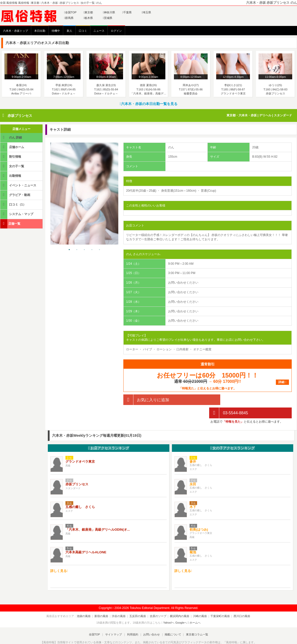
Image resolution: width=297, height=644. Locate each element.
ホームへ (194, 609)
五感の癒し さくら (80, 494)
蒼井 (193, 448)
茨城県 (108, 18)
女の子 (232, 435)
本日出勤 (40, 31)
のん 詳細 (11, 137)
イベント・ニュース (19, 185)
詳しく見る (59, 557)
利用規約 (133, 621)
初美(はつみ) (199, 516)
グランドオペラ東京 (80, 448)
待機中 (56, 31)
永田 (193, 471)
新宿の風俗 (104, 603)
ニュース (99, 31)
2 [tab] (77, 250)
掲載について (172, 621)
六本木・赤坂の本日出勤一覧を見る (148, 104)
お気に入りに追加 (146, 400)
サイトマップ (114, 621)
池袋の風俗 (87, 603)
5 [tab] (99, 250)
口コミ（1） (13, 204)
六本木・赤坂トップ (15, 31)
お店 (109, 435)
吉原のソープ (158, 603)
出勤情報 (11, 176)
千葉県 (127, 12)
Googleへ (181, 609)
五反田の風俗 (139, 603)
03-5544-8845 (229, 400)
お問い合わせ (151, 621)
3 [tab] (84, 250)
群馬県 (69, 18)
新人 (69, 31)
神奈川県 (109, 12)
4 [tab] (92, 250)
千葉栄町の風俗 (218, 603)
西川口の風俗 (238, 603)
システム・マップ (17, 214)
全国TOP (70, 12)
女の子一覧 (13, 166)
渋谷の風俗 (121, 603)
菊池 (193, 539)
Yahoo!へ (169, 609)
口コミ (83, 31)
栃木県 (88, 18)
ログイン (116, 31)
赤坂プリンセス (20, 116)
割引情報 (11, 157)
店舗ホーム (13, 147)
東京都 (88, 12)
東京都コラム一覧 (195, 621)
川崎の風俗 (198, 603)
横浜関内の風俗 (179, 603)
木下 (193, 494)
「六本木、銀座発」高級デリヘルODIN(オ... (98, 516)
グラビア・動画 (16, 195)
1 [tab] (69, 250)
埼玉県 (146, 12)
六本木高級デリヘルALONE (86, 539)
